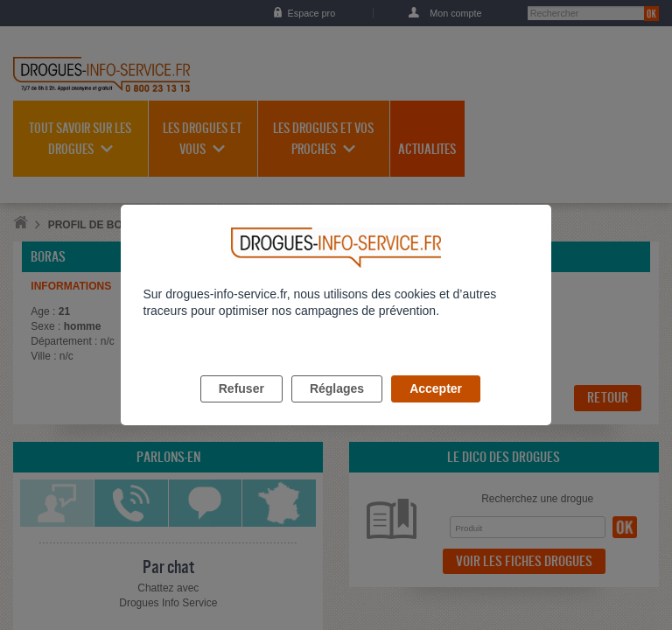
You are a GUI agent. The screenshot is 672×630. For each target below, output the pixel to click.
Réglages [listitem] (337, 409)
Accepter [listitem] (436, 409)
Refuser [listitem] (241, 409)
